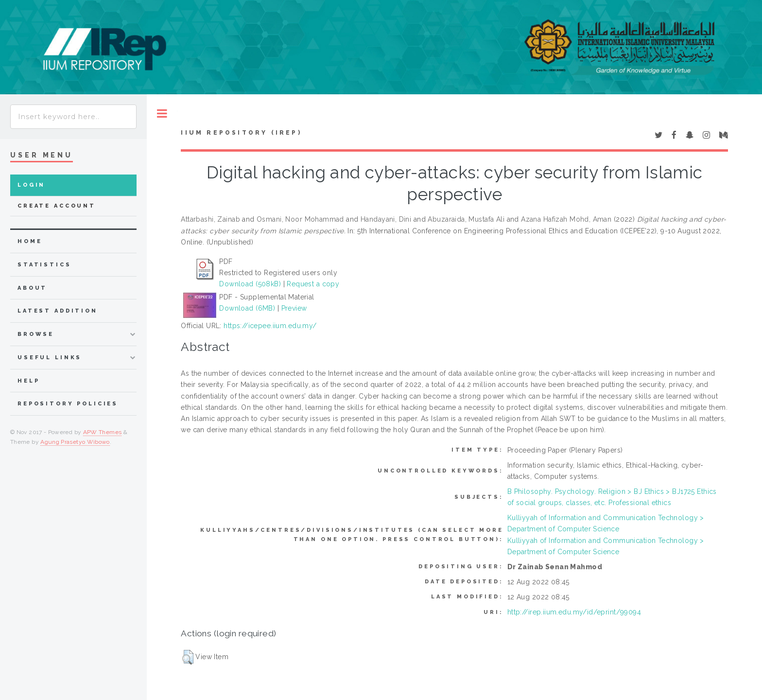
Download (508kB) (250, 284)
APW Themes (103, 432)
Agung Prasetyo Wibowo (75, 442)
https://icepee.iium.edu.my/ (270, 326)
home (30, 241)
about (32, 288)
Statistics (44, 265)
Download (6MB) (247, 308)
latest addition (58, 311)
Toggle (162, 114)
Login (31, 185)
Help (28, 381)
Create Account (57, 206)
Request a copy (313, 284)
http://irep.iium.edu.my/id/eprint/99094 (574, 612)
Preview (294, 308)
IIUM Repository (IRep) (241, 133)
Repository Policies (68, 404)
